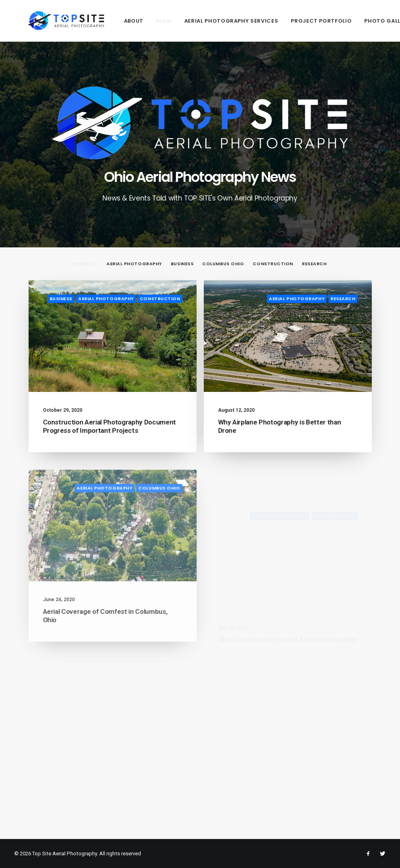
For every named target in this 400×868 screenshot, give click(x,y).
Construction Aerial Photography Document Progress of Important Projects (109, 426)
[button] (113, 336)
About (107, 21)
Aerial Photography (106, 299)
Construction (160, 299)
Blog (137, 21)
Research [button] (314, 264)
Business (61, 299)
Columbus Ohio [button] (223, 264)
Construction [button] (273, 264)
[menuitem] (107, 21)
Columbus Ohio (159, 516)
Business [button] (182, 264)
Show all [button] (86, 264)
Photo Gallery (360, 21)
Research (343, 299)
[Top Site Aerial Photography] (53, 21)
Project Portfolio (294, 21)
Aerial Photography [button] (134, 264)
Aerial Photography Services (204, 21)
